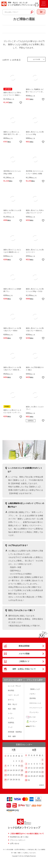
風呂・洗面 (12, 709)
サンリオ (33, 717)
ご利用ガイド (24, 661)
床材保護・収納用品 (15, 732)
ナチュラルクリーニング (36, 708)
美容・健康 (12, 736)
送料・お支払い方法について (24, 669)
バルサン (33, 694)
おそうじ (11, 700)
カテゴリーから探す (13, 680)
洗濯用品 (11, 723)
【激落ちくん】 (35, 689)
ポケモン (33, 726)
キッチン (11, 718)
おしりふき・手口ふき (14, 686)
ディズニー (33, 722)
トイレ (10, 713)
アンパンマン (34, 712)
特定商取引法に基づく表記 (19, 837)
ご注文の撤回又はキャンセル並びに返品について (27, 834)
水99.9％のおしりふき (35, 703)
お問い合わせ (15, 844)
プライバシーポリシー (18, 840)
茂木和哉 (33, 698)
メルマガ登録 (24, 654)
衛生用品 (11, 690)
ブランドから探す (35, 680)
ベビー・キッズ (13, 695)
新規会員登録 (24, 646)
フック (10, 727)
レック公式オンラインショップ (24, 828)
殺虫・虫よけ (13, 704)
